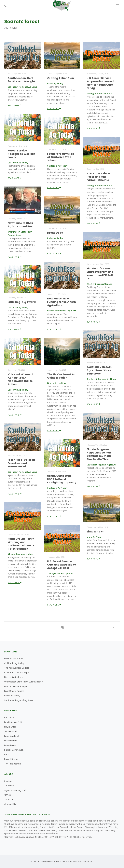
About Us (9, 800)
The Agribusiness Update (17, 668)
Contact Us (10, 804)
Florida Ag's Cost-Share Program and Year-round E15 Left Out (100, 274)
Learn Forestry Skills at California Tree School (61, 157)
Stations (8, 781)
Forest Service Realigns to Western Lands (22, 154)
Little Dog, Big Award (22, 302)
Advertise (9, 786)
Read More (15, 105)
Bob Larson (10, 718)
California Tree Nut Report (17, 673)
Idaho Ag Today (12, 696)
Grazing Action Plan (61, 78)
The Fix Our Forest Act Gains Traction (62, 376)
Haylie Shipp (10, 727)
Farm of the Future (14, 659)
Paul (6, 755)
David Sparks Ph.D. (13, 722)
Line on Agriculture (14, 677)
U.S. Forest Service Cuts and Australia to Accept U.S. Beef (62, 565)
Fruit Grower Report (14, 691)
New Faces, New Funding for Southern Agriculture (61, 302)
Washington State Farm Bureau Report (24, 682)
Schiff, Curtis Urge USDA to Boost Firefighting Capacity (62, 479)
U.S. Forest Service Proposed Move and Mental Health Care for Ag (100, 83)
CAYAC (8, 795)
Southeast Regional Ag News (19, 700)
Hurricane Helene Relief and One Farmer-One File (98, 177)
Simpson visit (96, 532)
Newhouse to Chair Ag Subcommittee (21, 225)
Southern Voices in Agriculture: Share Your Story (99, 370)
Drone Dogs (55, 233)
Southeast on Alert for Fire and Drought (21, 80)
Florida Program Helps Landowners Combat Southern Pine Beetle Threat (99, 454)
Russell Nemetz (12, 759)
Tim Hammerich (13, 764)
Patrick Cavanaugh (14, 750)
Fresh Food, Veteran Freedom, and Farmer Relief (21, 463)
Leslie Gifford (11, 741)
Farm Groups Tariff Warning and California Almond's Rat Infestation (21, 544)
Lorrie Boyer (10, 745)
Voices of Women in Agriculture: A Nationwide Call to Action (21, 379)
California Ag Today (14, 663)
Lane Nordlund (11, 736)
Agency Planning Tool (15, 790)
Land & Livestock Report (16, 686)
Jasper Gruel (11, 731)
